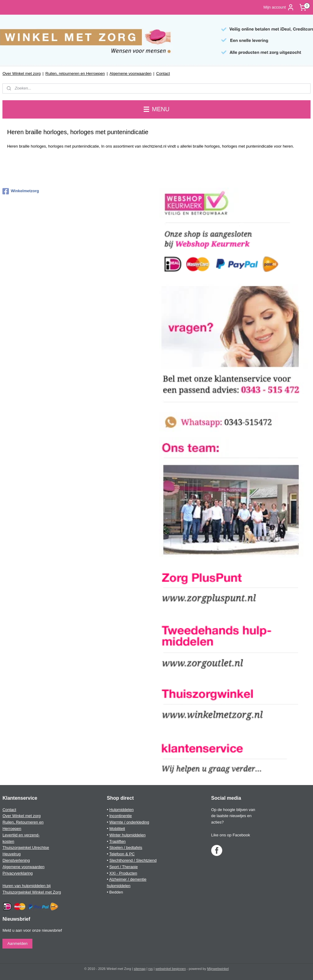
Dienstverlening (16, 860)
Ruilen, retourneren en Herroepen (75, 73)
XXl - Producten (123, 873)
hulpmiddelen (118, 886)
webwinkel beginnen (171, 969)
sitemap (140, 969)
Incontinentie (121, 816)
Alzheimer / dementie (128, 879)
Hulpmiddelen (122, 810)
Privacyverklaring (18, 873)
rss (151, 969)
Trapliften (117, 841)
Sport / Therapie (124, 867)
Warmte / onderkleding (129, 822)
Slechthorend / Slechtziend (133, 860)
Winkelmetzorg (21, 191)
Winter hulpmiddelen (128, 835)
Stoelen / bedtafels (126, 848)
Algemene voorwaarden (130, 73)
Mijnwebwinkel (218, 969)
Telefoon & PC (122, 854)
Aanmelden (17, 943)
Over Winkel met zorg (22, 73)
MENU (157, 109)
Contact (163, 73)
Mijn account (279, 7)
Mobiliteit (117, 829)
